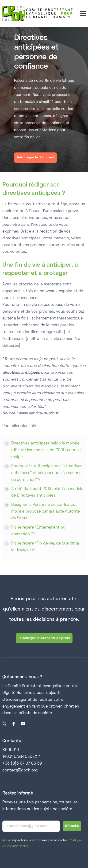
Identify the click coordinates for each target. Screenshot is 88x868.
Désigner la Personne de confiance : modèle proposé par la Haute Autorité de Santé (46, 512)
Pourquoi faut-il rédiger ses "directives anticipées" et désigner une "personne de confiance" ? (47, 473)
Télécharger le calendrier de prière (44, 638)
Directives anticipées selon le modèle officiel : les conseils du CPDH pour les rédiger (46, 450)
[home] (38, 13)
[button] (83, 14)
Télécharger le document (35, 158)
